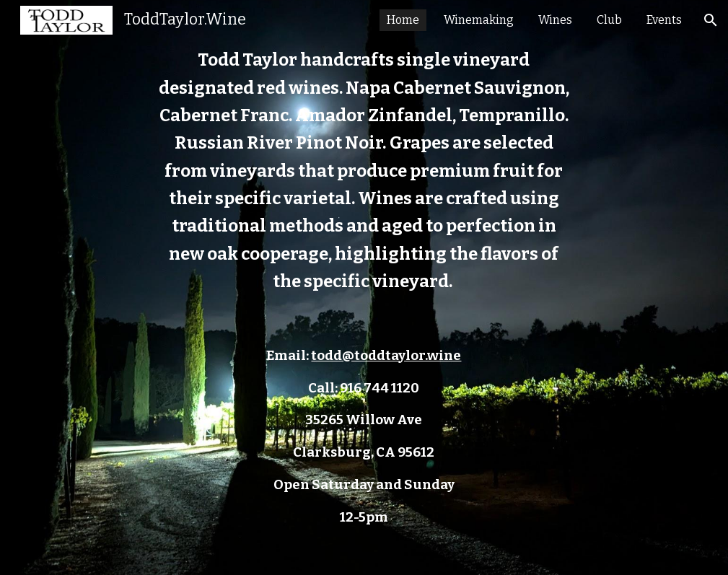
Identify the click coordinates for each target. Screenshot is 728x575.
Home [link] (403, 20)
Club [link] (609, 20)
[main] (364, 287)
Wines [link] (555, 20)
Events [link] (664, 20)
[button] (711, 20)
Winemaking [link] (479, 20)
